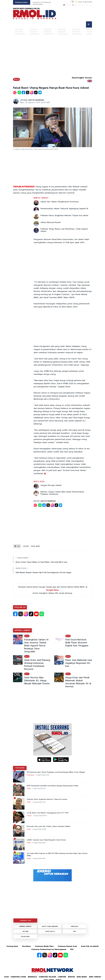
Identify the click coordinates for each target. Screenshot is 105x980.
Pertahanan (31, 775)
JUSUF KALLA (50, 931)
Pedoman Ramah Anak (67, 946)
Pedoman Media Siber (44, 946)
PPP (75, 931)
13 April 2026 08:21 (39, 843)
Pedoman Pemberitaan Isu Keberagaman (49, 949)
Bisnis (16, 79)
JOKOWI (26, 546)
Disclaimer (27, 946)
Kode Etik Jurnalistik (90, 946)
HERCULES (75, 926)
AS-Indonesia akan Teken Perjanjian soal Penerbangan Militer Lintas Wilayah (56, 772)
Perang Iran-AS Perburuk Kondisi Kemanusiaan (45, 3)
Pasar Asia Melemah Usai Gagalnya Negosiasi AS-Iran (79, 663)
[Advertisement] (52, 57)
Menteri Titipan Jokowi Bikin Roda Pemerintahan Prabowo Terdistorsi (62, 493)
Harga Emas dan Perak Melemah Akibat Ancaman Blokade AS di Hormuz (78, 682)
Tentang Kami (12, 946)
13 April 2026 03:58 (39, 829)
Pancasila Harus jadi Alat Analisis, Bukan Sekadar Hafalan (49, 826)
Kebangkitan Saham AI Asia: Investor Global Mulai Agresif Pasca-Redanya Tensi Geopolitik (36, 646)
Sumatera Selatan (47, 977)
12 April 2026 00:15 (40, 816)
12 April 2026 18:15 (39, 858)
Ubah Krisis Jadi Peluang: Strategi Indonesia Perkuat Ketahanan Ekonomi (37, 664)
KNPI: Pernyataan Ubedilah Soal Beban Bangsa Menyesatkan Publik (52, 786)
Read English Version (82, 78)
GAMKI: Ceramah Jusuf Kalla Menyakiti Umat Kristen (46, 840)
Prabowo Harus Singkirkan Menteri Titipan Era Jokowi (64, 215)
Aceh (6, 977)
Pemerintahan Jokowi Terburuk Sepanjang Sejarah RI (64, 209)
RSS (72, 949)
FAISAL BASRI (35, 546)
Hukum (29, 816)
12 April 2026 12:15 (39, 802)
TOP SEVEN (20, 768)
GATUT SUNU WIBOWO (50, 926)
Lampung (62, 977)
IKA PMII (25, 931)
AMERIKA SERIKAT (25, 926)
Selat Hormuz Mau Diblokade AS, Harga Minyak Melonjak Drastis (37, 680)
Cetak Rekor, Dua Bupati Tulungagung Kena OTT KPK (48, 813)
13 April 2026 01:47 (43, 775)
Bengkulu (32, 977)
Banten (71, 977)
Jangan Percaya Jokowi (51, 485)
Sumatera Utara (18, 977)
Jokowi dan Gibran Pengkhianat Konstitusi (60, 202)
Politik (29, 789)
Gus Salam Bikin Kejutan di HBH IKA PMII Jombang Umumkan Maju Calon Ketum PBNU (57, 855)
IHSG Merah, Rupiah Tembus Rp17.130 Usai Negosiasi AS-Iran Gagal (43, 573)
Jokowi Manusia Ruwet (51, 222)
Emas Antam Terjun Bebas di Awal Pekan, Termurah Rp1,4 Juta (41, 562)
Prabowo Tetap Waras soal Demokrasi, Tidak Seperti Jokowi (64, 230)
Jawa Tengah (95, 977)
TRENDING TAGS (25, 921)
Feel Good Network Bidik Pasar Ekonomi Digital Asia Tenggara (77, 643)
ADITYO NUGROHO (36, 100)
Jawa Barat (82, 977)
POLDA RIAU (25, 936)
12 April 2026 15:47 (39, 789)
